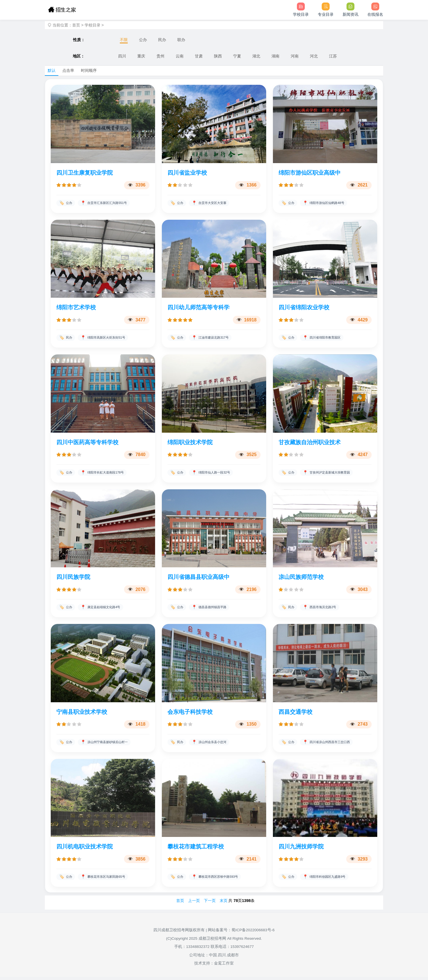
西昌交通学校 (295, 714)
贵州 (160, 56)
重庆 (141, 56)
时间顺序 (89, 70)
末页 (224, 904)
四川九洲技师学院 (301, 849)
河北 (314, 56)
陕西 (218, 56)
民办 (162, 40)
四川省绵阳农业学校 (304, 308)
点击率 (68, 70)
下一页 (210, 904)
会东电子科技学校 (190, 714)
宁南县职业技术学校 (82, 714)
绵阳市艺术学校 (76, 308)
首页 (76, 25)
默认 (52, 70)
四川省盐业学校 (187, 173)
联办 (181, 40)
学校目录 (92, 25)
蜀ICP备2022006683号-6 (253, 933)
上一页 (194, 904)
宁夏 (237, 56)
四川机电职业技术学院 (85, 849)
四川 (122, 56)
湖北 (256, 56)
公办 (143, 40)
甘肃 (199, 56)
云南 (180, 56)
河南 (295, 56)
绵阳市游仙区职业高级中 (310, 173)
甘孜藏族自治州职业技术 (310, 443)
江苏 (333, 56)
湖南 (275, 56)
